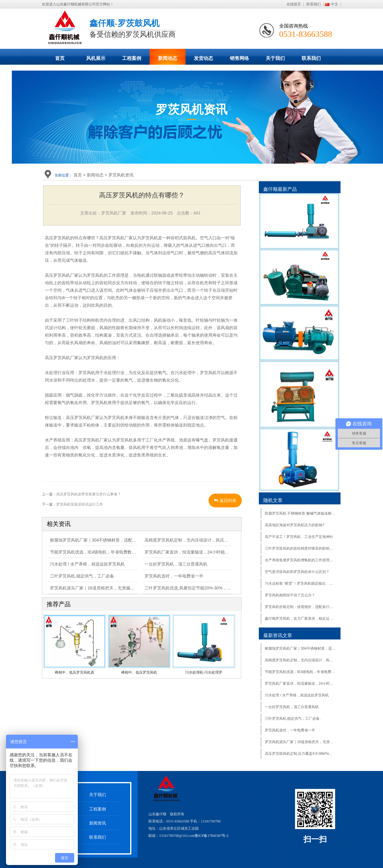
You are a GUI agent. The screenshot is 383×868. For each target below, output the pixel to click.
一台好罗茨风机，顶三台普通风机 (176, 564)
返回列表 (225, 500)
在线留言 (294, 4)
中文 (335, 4)
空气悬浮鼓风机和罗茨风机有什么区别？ (297, 572)
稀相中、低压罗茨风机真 (75, 672)
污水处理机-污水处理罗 (204, 672)
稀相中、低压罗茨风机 (139, 672)
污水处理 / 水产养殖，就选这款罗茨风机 (87, 564)
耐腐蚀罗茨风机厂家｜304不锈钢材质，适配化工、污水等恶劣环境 (112, 540)
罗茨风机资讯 (121, 175)
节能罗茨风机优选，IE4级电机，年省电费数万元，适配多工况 (108, 552)
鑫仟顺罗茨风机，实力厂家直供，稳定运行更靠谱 (300, 619)
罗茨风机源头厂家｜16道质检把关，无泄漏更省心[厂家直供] (106, 588)
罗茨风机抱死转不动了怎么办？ (290, 595)
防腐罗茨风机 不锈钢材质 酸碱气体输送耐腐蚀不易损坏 (300, 513)
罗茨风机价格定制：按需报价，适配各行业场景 (300, 607)
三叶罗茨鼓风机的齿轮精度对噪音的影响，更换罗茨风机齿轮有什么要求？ (300, 548)
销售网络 (239, 58)
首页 (60, 58)
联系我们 (314, 4)
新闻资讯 (98, 823)
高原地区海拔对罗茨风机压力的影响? (295, 525)
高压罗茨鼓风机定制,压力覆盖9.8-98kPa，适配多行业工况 (300, 754)
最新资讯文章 (278, 635)
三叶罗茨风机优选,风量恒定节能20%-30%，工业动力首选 (198, 588)
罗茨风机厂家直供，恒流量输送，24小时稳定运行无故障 (197, 552)
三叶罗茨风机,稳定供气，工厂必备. (83, 576)
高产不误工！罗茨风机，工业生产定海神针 (299, 537)
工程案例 (132, 58)
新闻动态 (168, 58)
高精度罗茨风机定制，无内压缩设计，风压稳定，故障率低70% (203, 540)
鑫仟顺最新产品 (280, 189)
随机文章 (273, 500)
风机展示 (96, 58)
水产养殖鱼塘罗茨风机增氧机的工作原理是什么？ (300, 560)
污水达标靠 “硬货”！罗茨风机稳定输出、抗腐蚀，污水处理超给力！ (300, 583)
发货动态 (203, 58)
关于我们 (275, 58)
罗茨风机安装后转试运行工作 (80, 504)
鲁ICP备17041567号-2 (212, 836)
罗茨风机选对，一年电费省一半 (174, 576)
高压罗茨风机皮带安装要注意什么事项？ (89, 494)
